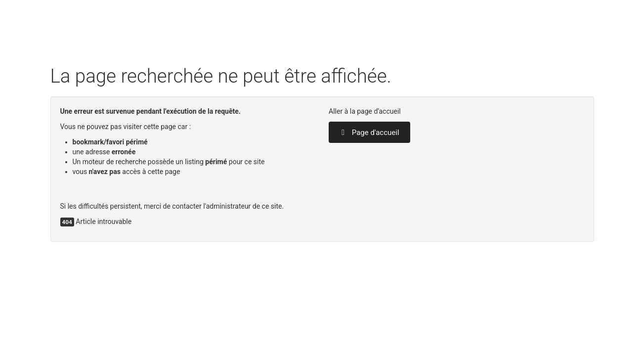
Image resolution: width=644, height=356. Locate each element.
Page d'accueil (369, 133)
